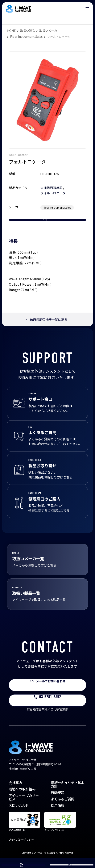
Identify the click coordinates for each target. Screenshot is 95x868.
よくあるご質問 (63, 809)
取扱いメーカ (48, 31)
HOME (11, 31)
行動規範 (58, 803)
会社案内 (15, 793)
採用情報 (58, 816)
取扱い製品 (28, 31)
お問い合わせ (19, 816)
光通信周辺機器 (51, 188)
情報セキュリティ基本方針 (68, 794)
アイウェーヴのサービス (24, 807)
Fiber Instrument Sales (26, 36)
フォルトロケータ (53, 193)
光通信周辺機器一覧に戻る (46, 330)
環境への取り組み (22, 799)
